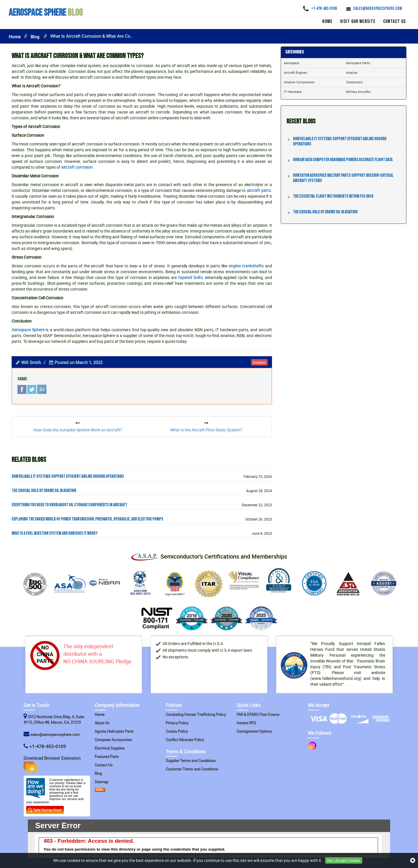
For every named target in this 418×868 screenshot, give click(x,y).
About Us (102, 723)
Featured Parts (107, 757)
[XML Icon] (100, 790)
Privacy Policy (177, 723)
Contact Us (394, 21)
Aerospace (292, 63)
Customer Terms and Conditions (192, 769)
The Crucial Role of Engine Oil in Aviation (44, 491)
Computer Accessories (113, 740)
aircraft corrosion (77, 167)
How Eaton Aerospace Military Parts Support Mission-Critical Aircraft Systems (343, 178)
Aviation (352, 72)
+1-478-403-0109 (48, 746)
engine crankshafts (246, 266)
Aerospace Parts (358, 63)
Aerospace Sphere (28, 330)
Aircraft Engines (296, 72)
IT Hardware (293, 92)
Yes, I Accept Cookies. (344, 860)
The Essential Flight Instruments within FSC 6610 (333, 196)
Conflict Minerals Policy (185, 740)
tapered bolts (190, 277)
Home (327, 21)
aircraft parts (259, 190)
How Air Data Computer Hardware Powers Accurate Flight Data (343, 160)
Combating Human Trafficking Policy (196, 714)
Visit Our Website (358, 21)
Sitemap (101, 782)
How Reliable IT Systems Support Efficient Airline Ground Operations (68, 477)
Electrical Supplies (110, 748)
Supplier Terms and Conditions (191, 761)
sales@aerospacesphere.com (55, 734)
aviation (259, 362)
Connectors (354, 82)
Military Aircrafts (358, 92)
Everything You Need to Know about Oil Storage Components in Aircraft (69, 505)
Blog (46, 13)
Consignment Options (254, 731)
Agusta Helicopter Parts (114, 731)
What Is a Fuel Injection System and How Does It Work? (54, 534)
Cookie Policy (177, 731)
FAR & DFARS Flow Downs (258, 714)
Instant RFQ (246, 723)
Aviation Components (299, 82)
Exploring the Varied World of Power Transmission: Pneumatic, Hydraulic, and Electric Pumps (87, 519)
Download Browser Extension (53, 764)
